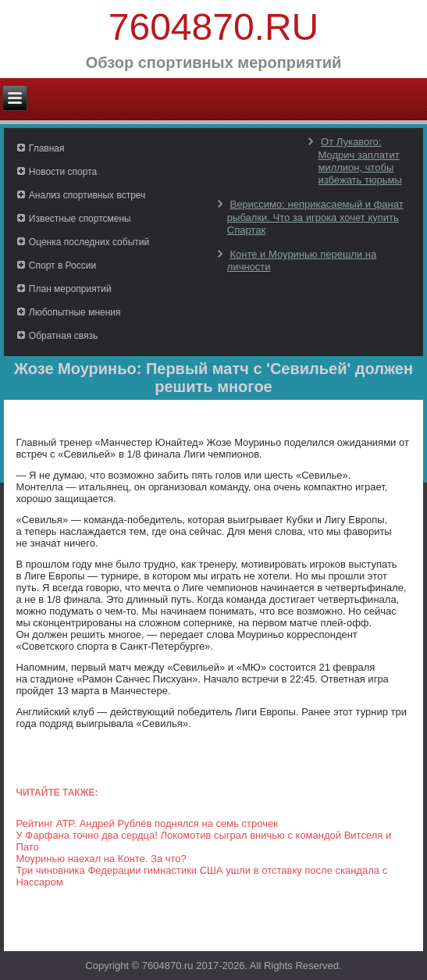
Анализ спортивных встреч (87, 195)
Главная (47, 148)
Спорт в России (62, 265)
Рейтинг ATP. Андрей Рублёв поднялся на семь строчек (146, 823)
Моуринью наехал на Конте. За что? (101, 859)
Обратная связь (63, 336)
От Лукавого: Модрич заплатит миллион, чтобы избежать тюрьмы (359, 161)
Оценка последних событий (89, 242)
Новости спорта (63, 172)
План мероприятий (70, 289)
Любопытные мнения (75, 312)
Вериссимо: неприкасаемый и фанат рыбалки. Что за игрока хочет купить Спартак (315, 217)
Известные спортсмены (80, 219)
